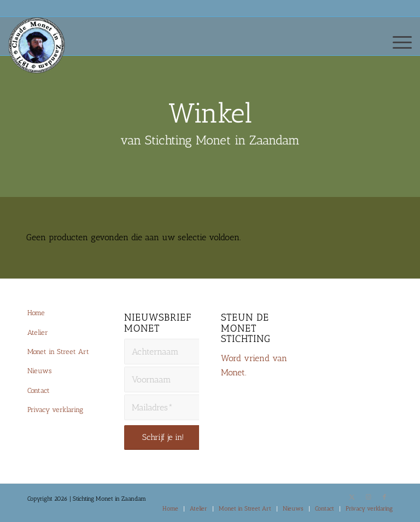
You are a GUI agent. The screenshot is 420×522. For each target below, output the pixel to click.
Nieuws (39, 371)
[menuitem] (397, 42)
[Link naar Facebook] (384, 497)
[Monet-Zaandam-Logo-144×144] (42, 58)
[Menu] (397, 42)
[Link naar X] (352, 497)
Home (36, 313)
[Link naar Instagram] (368, 497)
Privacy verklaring (55, 410)
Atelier (38, 332)
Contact (39, 390)
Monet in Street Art (58, 352)
